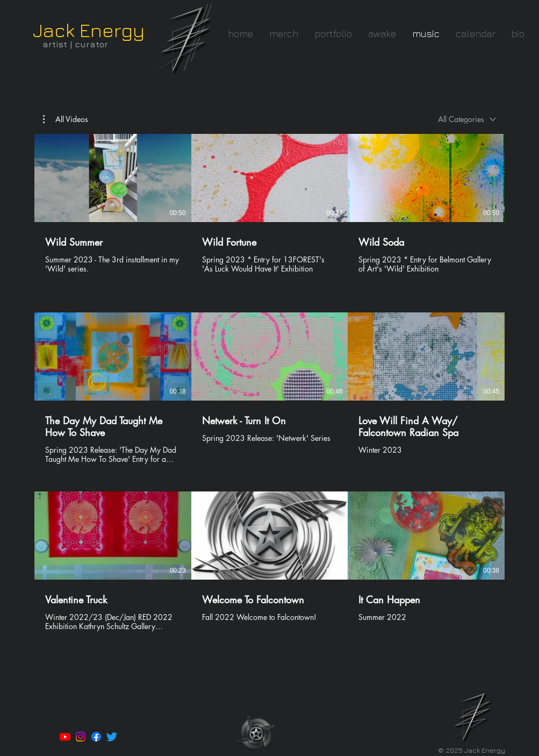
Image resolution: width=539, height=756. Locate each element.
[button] (333, 34)
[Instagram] (81, 737)
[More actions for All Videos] (66, 119)
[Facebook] (96, 737)
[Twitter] (112, 737)
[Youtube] (65, 737)
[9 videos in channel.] (269, 388)
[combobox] (467, 119)
